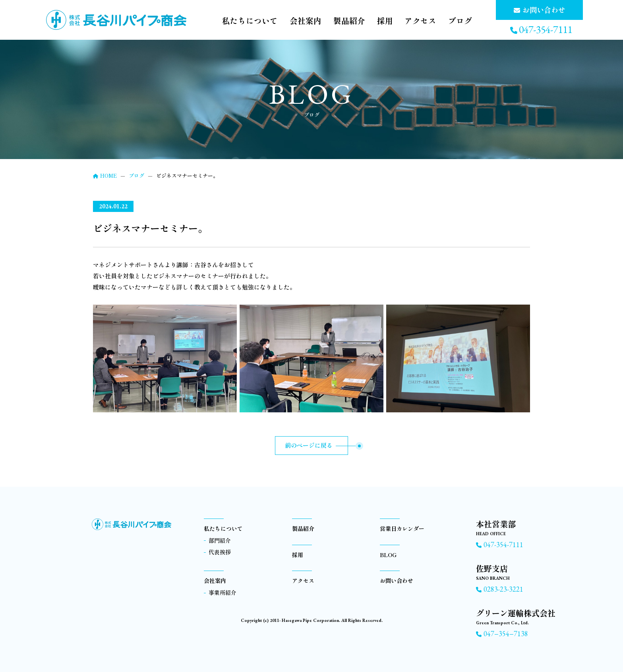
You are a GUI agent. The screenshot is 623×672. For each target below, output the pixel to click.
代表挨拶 (220, 552)
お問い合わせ (397, 581)
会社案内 (294, 21)
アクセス (417, 21)
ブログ (460, 21)
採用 (379, 21)
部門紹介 (220, 540)
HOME (105, 176)
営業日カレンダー (402, 528)
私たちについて (234, 21)
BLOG (388, 555)
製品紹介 (341, 21)
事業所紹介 (222, 592)
